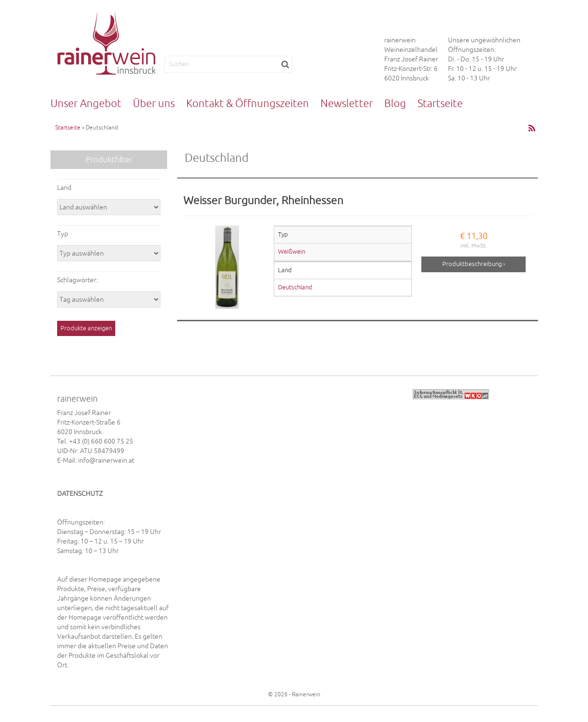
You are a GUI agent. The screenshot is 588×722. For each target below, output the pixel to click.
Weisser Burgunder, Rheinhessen (263, 200)
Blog (395, 103)
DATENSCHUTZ (80, 494)
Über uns (154, 103)
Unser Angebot (86, 103)
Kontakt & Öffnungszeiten (248, 103)
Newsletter (347, 103)
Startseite (440, 103)
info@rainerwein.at (106, 460)
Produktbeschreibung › (474, 264)
